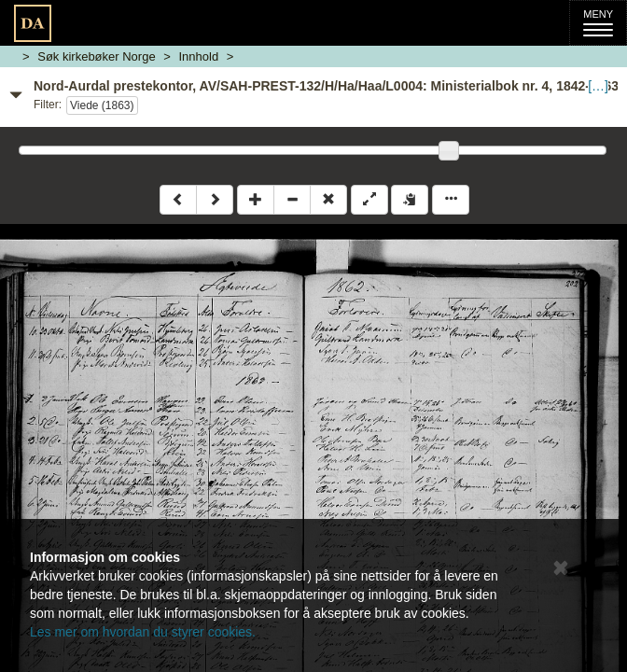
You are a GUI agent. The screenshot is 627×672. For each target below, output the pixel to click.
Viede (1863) (102, 105)
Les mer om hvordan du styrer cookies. (143, 632)
